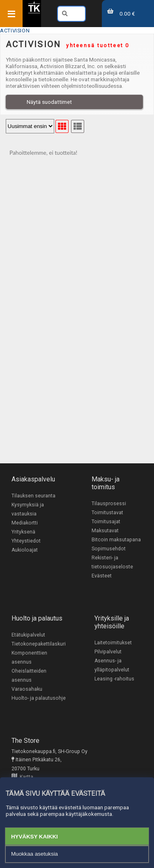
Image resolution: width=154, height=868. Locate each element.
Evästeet (102, 576)
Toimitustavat (107, 513)
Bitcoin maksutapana (116, 540)
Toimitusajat (106, 522)
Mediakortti (25, 523)
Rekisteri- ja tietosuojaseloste (112, 562)
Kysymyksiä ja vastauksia (28, 509)
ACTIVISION (15, 31)
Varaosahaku (27, 689)
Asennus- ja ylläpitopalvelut (112, 665)
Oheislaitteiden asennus (29, 676)
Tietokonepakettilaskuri (39, 644)
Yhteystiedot (26, 541)
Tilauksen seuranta (33, 496)
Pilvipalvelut (108, 652)
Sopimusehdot (109, 549)
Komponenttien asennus (29, 657)
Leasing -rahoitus (114, 679)
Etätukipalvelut (28, 635)
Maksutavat (105, 531)
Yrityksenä (23, 532)
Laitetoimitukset (113, 643)
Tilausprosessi (109, 504)
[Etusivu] (34, 12)
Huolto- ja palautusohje (39, 698)
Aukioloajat (25, 550)
